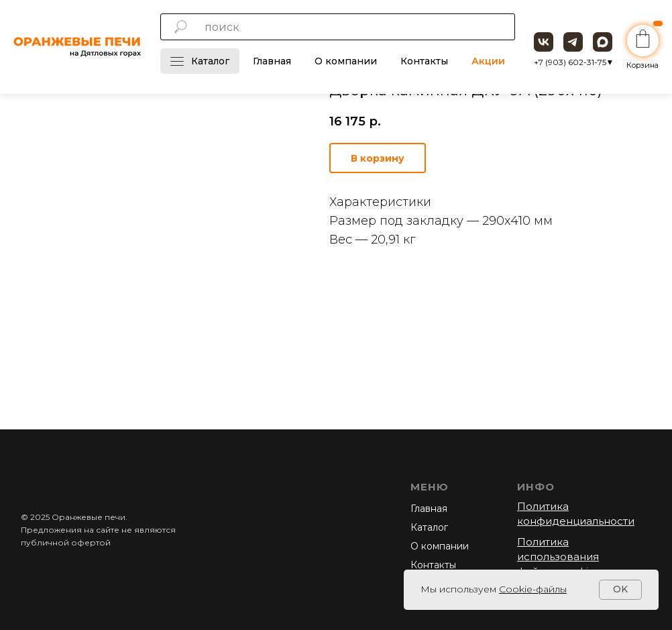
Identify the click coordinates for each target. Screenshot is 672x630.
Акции (488, 61)
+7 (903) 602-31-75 (573, 62)
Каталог (200, 61)
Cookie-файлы (533, 589)
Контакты (424, 61)
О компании (346, 61)
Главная (272, 61)
